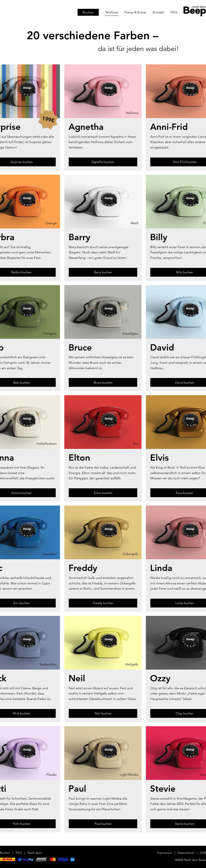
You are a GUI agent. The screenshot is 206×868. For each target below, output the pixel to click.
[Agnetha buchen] (103, 162)
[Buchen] (88, 12)
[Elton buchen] (103, 493)
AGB (203, 853)
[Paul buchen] (103, 824)
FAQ (19, 853)
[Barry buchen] (103, 272)
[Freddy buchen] (103, 603)
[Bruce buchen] (103, 382)
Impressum (165, 853)
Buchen (5, 853)
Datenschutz (186, 853)
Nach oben (35, 853)
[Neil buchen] (103, 713)
